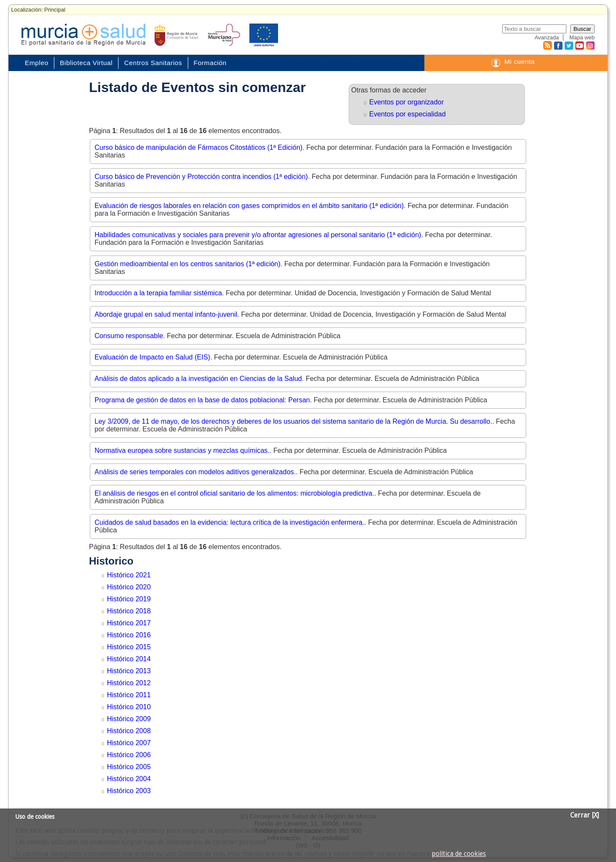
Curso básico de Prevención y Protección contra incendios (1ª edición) (201, 177)
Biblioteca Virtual (86, 63)
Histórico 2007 (129, 743)
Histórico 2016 (129, 635)
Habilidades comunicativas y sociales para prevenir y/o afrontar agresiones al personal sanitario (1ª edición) (258, 235)
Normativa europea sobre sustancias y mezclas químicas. (182, 450)
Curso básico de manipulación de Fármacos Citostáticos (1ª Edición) (198, 147)
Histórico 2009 (129, 719)
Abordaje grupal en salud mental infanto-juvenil (166, 314)
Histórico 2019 (129, 599)
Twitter (569, 45)
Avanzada (547, 37)
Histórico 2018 (129, 611)
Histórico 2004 (129, 779)
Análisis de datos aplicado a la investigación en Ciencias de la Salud (198, 379)
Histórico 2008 (129, 731)
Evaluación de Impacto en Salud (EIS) (152, 357)
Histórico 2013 (129, 671)
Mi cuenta (520, 61)
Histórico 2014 (129, 659)
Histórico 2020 (129, 587)
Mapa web (582, 37)
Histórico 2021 (129, 575)
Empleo (37, 63)
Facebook (557, 45)
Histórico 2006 (129, 755)
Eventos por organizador (406, 102)
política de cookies (459, 854)
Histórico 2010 (129, 707)
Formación (210, 63)
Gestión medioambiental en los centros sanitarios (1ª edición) (188, 264)
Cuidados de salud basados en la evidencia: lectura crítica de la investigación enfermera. (230, 522)
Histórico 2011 (129, 695)
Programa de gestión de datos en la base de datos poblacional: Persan (202, 400)
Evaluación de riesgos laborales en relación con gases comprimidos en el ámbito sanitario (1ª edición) (249, 206)
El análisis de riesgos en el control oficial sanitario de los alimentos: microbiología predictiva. (234, 493)
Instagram (590, 45)
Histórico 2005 (129, 767)
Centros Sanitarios (153, 63)
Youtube (579, 45)
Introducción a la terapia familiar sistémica (158, 293)
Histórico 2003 (129, 791)
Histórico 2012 (129, 683)
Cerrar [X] (585, 815)
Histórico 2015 (129, 647)
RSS (547, 45)
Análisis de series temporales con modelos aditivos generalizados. (195, 472)
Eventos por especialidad (407, 114)
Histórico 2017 (129, 623)
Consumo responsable (129, 336)
